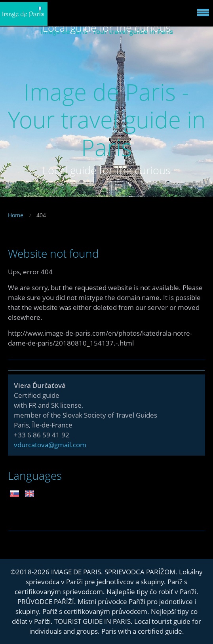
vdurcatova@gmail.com (50, 445)
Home (16, 215)
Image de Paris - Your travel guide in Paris (107, 119)
